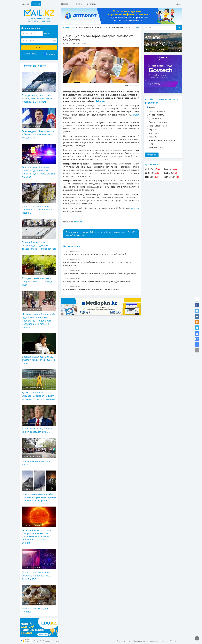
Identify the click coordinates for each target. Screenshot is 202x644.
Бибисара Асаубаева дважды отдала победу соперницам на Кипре (39, 349)
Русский (36, 4)
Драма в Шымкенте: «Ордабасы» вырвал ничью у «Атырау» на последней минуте (39, 385)
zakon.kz (78, 222)
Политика (89, 27)
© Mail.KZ (37, 641)
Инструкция (91, 4)
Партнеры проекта (124, 641)
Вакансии (164, 641)
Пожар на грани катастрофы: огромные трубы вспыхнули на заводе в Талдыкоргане (39, 486)
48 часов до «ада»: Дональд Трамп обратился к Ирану (39, 419)
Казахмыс (154, 137)
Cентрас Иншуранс (158, 122)
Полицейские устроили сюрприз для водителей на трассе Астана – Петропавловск (39, 235)
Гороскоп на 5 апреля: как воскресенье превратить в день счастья (39, 565)
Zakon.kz (101, 101)
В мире (79, 27)
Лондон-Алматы (157, 115)
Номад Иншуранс (157, 111)
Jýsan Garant (155, 118)
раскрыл (135, 208)
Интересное (117, 27)
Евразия (153, 129)
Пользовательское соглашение (146, 641)
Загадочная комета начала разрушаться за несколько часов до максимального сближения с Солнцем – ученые (39, 525)
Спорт (127, 27)
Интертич (154, 133)
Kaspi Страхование (158, 126)
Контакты (55, 641)
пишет (136, 115)
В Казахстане (69, 27)
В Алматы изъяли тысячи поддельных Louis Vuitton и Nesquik (39, 199)
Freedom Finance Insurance (162, 140)
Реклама (79, 4)
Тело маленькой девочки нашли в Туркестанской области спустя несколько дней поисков (39, 161)
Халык (152, 107)
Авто (108, 27)
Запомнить (52, 54)
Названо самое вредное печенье (39, 599)
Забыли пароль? (29, 54)
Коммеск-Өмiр (156, 148)
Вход (178, 4)
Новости (66, 4)
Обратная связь (176, 641)
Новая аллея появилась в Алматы (39, 452)
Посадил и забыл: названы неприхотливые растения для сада (39, 271)
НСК (151, 144)
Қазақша (25, 4)
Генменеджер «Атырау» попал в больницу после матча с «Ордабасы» (39, 124)
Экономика (100, 27)
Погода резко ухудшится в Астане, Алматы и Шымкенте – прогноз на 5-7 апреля (39, 88)
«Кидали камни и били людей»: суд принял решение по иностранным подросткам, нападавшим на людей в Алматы (39, 310)
